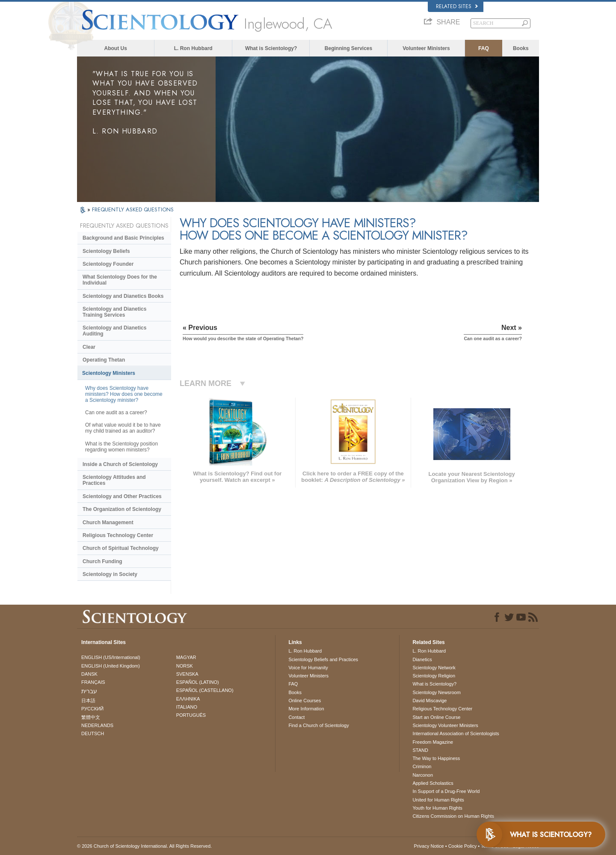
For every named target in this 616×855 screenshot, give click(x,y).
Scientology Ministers (109, 373)
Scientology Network (434, 668)
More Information (306, 709)
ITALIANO (187, 707)
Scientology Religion (434, 676)
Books (521, 48)
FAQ (484, 48)
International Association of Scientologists (456, 733)
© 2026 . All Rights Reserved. (144, 846)
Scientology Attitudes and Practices (114, 480)
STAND (420, 750)
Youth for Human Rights (437, 808)
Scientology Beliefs (106, 251)
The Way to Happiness (436, 758)
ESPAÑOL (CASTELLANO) (205, 690)
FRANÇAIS (93, 682)
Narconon (423, 775)
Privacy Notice (429, 846)
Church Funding (102, 561)
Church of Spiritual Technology (121, 548)
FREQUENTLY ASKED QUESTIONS (133, 209)
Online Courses (305, 701)
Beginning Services (348, 48)
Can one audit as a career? (116, 413)
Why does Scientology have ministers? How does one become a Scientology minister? (124, 394)
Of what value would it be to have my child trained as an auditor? (123, 428)
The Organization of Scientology (122, 509)
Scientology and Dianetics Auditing (114, 331)
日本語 (88, 701)
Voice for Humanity (308, 668)
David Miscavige (429, 701)
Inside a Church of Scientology (120, 464)
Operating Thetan (104, 360)
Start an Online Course (436, 717)
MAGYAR (186, 657)
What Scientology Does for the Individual (120, 280)
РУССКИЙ (92, 709)
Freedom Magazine (433, 742)
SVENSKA (187, 674)
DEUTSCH (93, 733)
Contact (296, 717)
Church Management (108, 522)
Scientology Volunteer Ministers (445, 725)
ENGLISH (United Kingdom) (111, 666)
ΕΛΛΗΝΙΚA (188, 699)
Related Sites (457, 6)
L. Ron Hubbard (193, 48)
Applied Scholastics (433, 783)
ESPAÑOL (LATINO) (198, 682)
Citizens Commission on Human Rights (453, 816)
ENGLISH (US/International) (111, 657)
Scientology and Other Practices (122, 496)
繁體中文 (91, 717)
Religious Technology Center (118, 535)
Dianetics (422, 659)
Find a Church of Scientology (318, 725)
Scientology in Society (110, 574)
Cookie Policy (463, 846)
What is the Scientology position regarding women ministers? (121, 447)
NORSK (185, 666)
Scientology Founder (108, 264)
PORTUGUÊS (191, 715)
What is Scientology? (271, 48)
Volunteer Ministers (426, 48)
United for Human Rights (438, 800)
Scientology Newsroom (437, 692)
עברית (89, 691)
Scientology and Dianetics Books (123, 296)
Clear (89, 347)
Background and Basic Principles (123, 238)
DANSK (89, 674)
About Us (116, 48)
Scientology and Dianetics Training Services (114, 312)
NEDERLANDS (97, 725)
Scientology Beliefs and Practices (323, 659)
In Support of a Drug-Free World (446, 791)
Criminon (422, 766)
